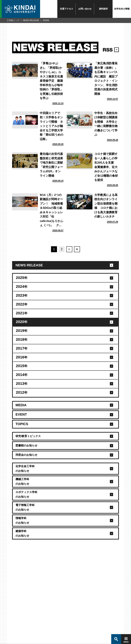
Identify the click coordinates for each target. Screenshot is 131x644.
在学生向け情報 (122, 9)
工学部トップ (13, 20)
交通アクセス (67, 9)
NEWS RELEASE (31, 20)
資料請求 (103, 9)
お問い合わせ (85, 9)
